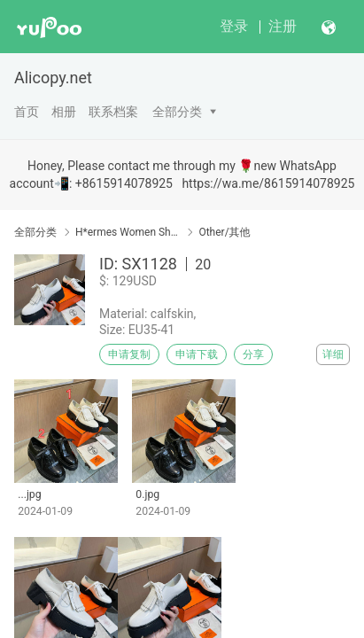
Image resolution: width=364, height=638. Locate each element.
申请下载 (197, 354)
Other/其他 (224, 232)
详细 (333, 354)
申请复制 (129, 354)
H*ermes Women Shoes (128, 232)
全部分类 (177, 112)
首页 (27, 112)
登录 (234, 26)
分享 (253, 354)
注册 (283, 26)
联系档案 (113, 112)
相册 (64, 112)
